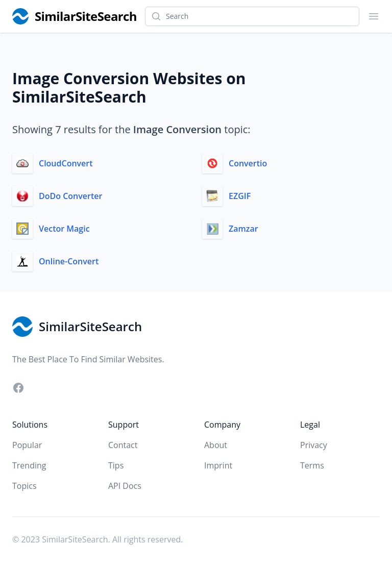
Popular (27, 445)
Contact (123, 445)
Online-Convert (69, 261)
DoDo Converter (70, 196)
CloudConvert (66, 163)
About (216, 445)
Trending (29, 465)
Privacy (314, 445)
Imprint (218, 465)
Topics (24, 486)
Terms (312, 465)
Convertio (248, 163)
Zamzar (243, 229)
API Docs (125, 486)
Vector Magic (64, 229)
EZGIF (240, 196)
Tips (116, 465)
